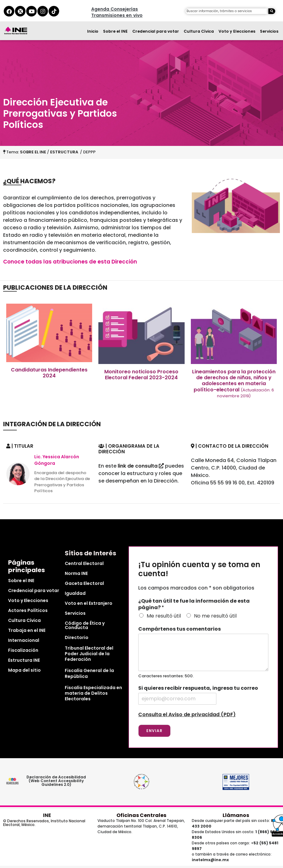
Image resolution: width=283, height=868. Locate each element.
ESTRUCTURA (65, 152)
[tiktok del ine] (54, 11)
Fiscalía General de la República (89, 673)
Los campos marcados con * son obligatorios (196, 588)
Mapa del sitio (24, 670)
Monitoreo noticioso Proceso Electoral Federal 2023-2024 (141, 375)
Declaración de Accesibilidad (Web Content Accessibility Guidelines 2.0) (57, 781)
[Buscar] (272, 11)
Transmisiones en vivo (117, 15)
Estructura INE (24, 660)
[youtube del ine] (31, 11)
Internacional (24, 640)
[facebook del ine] (9, 11)
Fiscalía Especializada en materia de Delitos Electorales (93, 693)
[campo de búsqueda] (226, 11)
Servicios (269, 31)
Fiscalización (23, 650)
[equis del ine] (20, 11)
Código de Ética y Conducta (85, 625)
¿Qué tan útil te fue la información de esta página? (194, 604)
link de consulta (141, 466)
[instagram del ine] (43, 11)
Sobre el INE (115, 31)
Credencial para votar (156, 31)
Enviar (154, 731)
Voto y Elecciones (237, 31)
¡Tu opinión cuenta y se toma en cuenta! (199, 569)
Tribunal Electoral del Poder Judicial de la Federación (89, 654)
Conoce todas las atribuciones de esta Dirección (70, 262)
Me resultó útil (164, 616)
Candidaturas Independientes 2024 (49, 373)
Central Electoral (84, 563)
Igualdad (75, 593)
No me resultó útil (215, 616)
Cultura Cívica (199, 31)
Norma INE (76, 573)
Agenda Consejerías (115, 9)
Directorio (77, 637)
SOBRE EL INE (33, 152)
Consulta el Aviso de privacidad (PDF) (187, 714)
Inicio (93, 31)
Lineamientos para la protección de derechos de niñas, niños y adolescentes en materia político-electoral (234, 383)
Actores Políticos (28, 610)
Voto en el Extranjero (89, 603)
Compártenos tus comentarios (179, 629)
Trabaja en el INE (27, 630)
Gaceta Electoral (84, 583)
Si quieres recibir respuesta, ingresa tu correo (198, 688)
